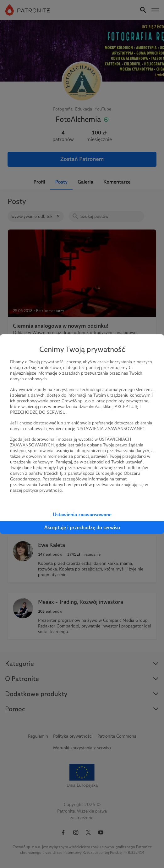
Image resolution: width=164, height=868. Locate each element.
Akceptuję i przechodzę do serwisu (82, 528)
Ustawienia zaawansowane (82, 515)
